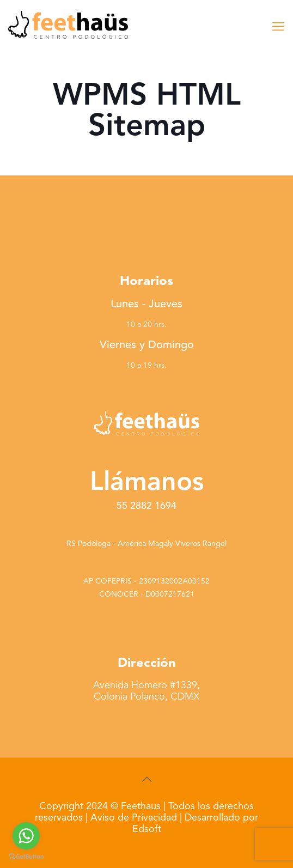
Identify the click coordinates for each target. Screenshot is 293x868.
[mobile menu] (278, 27)
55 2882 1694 (146, 506)
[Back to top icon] (146, 780)
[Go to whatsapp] (26, 836)
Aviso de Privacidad (134, 818)
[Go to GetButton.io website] (26, 857)
